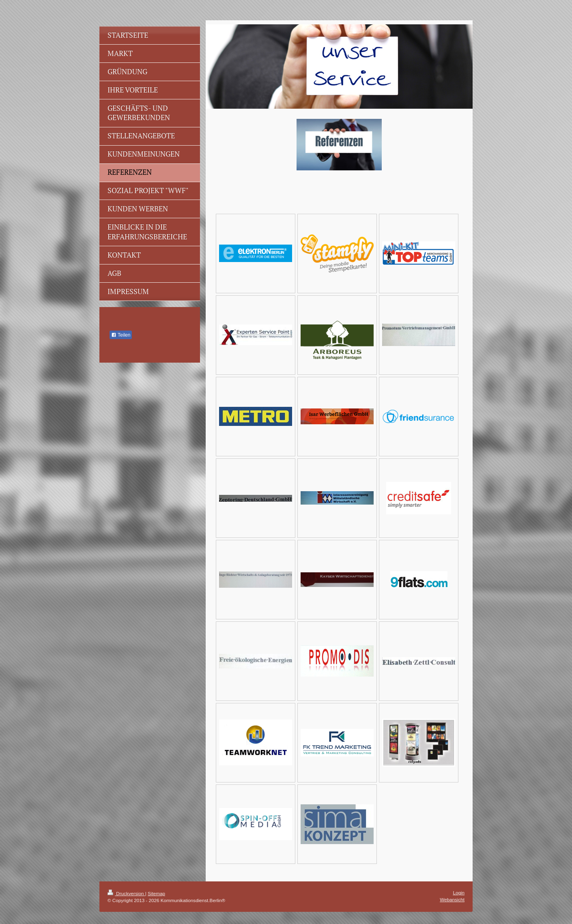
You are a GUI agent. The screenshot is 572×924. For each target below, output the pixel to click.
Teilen (121, 335)
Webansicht (452, 899)
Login (459, 893)
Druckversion (126, 893)
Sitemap (156, 893)
